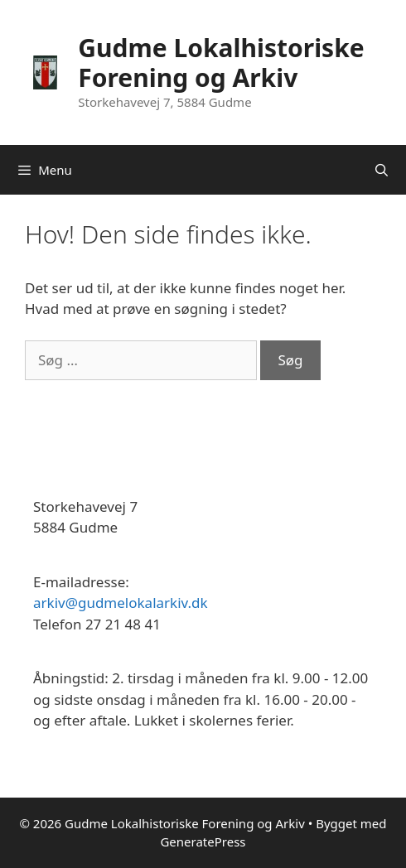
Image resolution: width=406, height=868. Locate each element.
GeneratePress (203, 841)
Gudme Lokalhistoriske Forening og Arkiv (221, 63)
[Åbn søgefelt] (382, 170)
